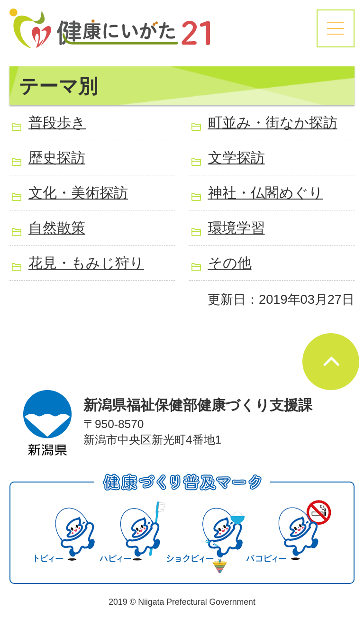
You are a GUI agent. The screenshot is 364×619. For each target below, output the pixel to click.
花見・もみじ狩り (86, 263)
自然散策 (57, 228)
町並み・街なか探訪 (273, 123)
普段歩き (57, 123)
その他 (230, 263)
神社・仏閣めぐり (266, 193)
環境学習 (237, 228)
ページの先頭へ (331, 362)
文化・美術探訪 (78, 193)
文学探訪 (237, 158)
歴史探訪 (57, 158)
